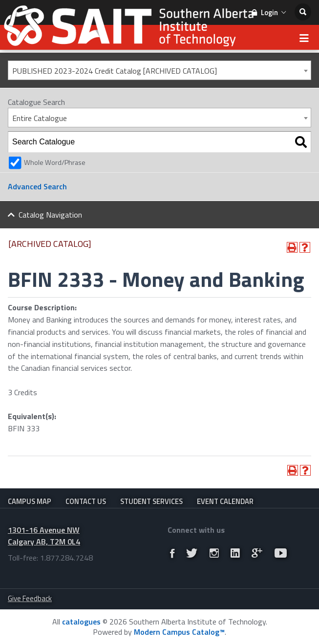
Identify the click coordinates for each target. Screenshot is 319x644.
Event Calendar (225, 501)
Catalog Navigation (50, 215)
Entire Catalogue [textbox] (40, 118)
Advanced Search (37, 186)
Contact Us (86, 501)
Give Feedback (30, 598)
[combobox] (159, 70)
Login (269, 12)
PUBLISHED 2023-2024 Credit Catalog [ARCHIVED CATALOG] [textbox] (115, 71)
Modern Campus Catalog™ (179, 632)
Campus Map (30, 501)
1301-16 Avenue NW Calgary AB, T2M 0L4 (44, 536)
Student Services (151, 501)
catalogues (81, 622)
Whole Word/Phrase (55, 162)
